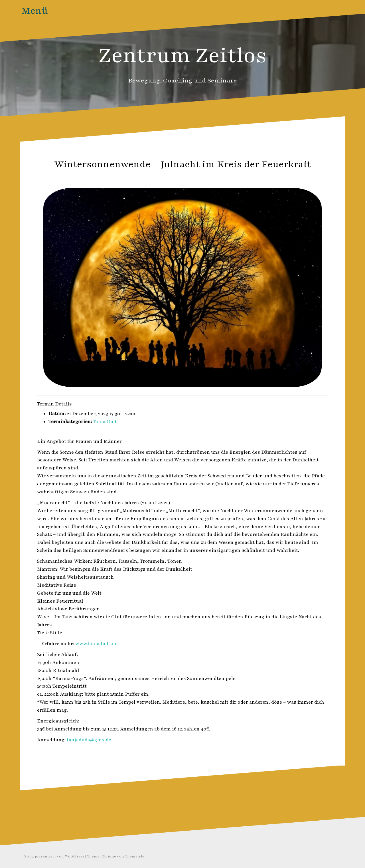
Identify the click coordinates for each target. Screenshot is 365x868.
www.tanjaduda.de (96, 644)
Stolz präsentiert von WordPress (54, 856)
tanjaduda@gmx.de (89, 740)
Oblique (109, 856)
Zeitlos (196, 176)
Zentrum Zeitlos (183, 55)
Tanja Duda (106, 422)
